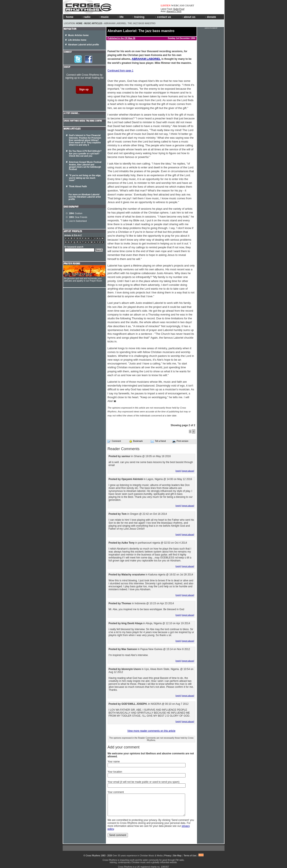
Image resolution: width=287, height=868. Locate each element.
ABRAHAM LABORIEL (146, 59)
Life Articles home (77, 40)
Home (79, 23)
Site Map (177, 856)
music (104, 17)
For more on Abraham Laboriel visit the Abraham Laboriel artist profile (85, 197)
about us (188, 17)
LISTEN (166, 5)
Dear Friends (78, 217)
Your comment (116, 792)
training (138, 17)
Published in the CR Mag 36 (121, 38)
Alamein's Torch (174, 11)
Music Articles (93, 23)
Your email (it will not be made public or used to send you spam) (144, 782)
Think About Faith (78, 186)
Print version (180, 441)
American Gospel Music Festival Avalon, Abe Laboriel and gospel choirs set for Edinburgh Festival (85, 166)
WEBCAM (177, 5)
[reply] (178, 471)
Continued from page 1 (121, 71)
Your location (115, 772)
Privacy (168, 856)
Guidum (76, 213)
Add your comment (124, 747)
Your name (114, 762)
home (69, 17)
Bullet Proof (179, 9)
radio (86, 17)
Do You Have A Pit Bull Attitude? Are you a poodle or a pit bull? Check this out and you (85, 154)
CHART (189, 5)
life (120, 17)
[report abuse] (188, 471)
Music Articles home (78, 35)
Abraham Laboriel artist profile (84, 45)
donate (211, 17)
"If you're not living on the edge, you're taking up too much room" (85, 178)
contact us (163, 17)
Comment (114, 441)
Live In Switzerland (78, 221)
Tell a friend (158, 441)
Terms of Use (190, 856)
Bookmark (136, 441)
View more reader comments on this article (151, 731)
